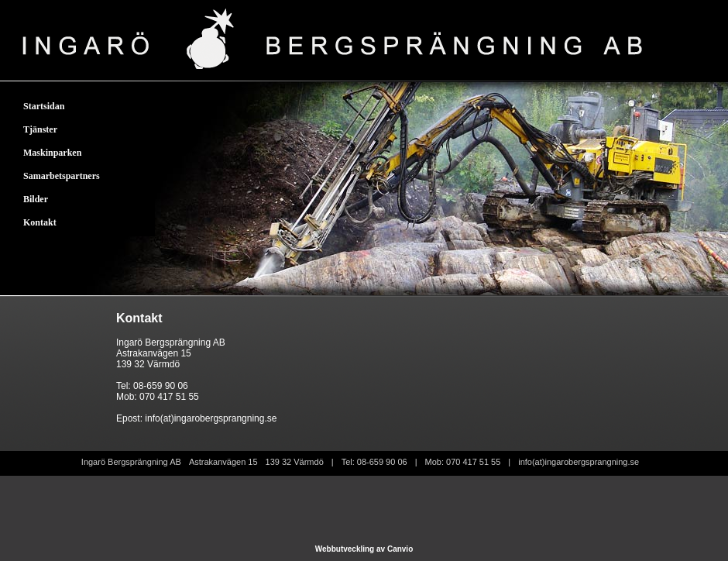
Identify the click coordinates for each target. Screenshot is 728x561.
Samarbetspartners (62, 176)
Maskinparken (52, 153)
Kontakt (40, 222)
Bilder (36, 199)
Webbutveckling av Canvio (364, 549)
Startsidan (44, 106)
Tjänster (40, 129)
